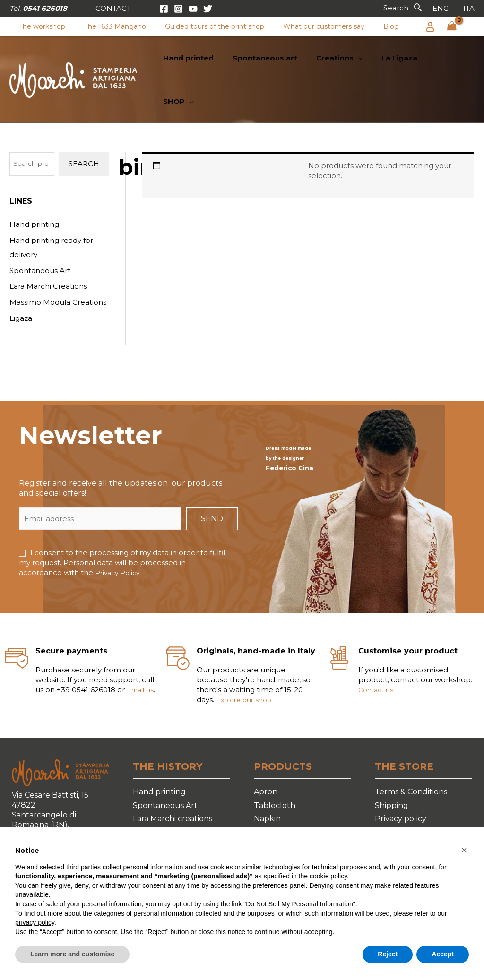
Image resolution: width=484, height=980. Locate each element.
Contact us (378, 652)
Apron (266, 754)
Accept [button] (443, 954)
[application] (368, 61)
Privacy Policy (119, 535)
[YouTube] (193, 9)
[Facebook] (164, 9)
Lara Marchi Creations (48, 249)
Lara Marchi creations (173, 781)
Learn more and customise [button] (72, 954)
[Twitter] (208, 9)
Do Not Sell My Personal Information (299, 904)
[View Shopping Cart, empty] (452, 26)
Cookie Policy (400, 795)
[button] (113, 8)
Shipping (392, 768)
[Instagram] (178, 9)
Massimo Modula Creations (58, 265)
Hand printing (34, 187)
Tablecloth (275, 768)
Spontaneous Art (40, 233)
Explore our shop (247, 662)
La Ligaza (150, 822)
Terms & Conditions (411, 754)
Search (84, 126)
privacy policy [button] (35, 922)
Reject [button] (388, 954)
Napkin (267, 781)
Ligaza (21, 281)
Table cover (276, 795)
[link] (441, 8)
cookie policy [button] (328, 876)
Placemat (272, 822)
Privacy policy (401, 781)
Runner (269, 809)
